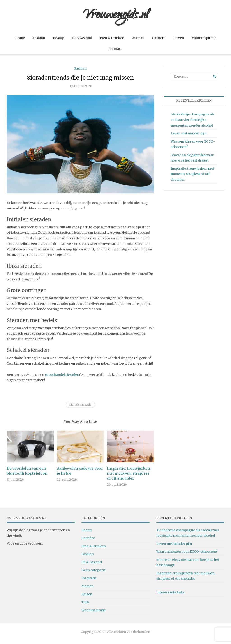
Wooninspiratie (204, 42)
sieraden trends (80, 408)
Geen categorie (94, 574)
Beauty (58, 42)
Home (20, 42)
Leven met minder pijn (189, 137)
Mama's (87, 590)
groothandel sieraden (62, 378)
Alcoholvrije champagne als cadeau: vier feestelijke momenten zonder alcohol (193, 123)
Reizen (179, 42)
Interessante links (170, 596)
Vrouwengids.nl (116, 18)
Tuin (85, 606)
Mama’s (138, 42)
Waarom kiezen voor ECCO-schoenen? (187, 555)
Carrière (159, 42)
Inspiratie (89, 582)
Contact (116, 53)
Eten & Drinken (112, 42)
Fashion (39, 42)
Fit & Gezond (82, 42)
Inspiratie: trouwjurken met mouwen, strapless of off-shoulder (128, 477)
